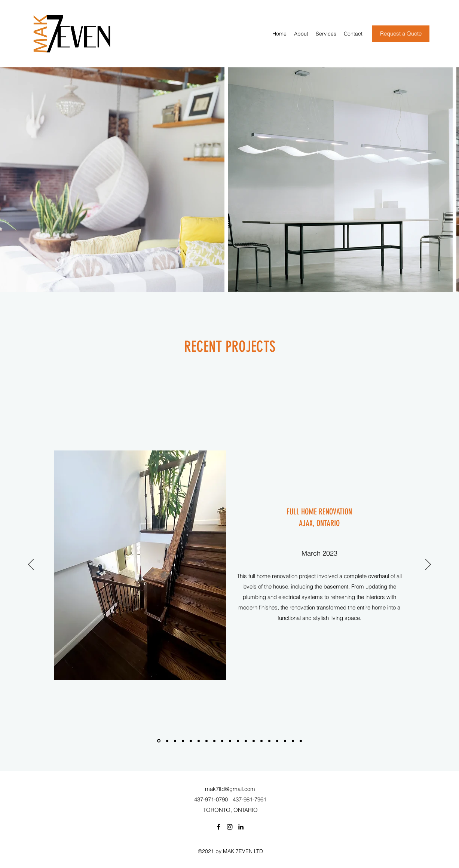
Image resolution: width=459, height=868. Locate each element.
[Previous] (31, 565)
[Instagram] (230, 827)
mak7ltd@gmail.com (230, 789)
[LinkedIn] (241, 827)
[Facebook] (218, 827)
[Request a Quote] (401, 34)
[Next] (428, 565)
